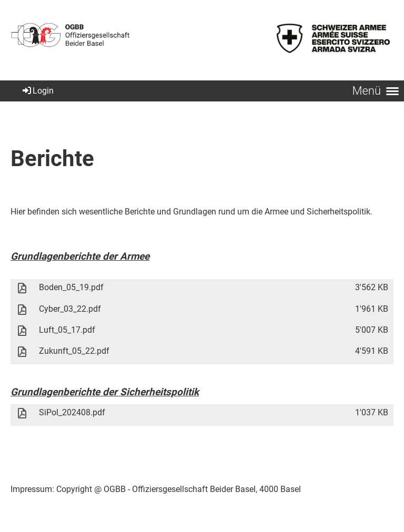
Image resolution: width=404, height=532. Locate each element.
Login (37, 91)
